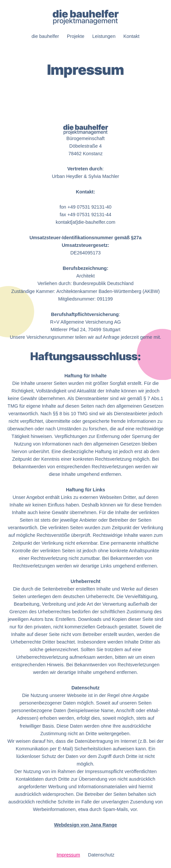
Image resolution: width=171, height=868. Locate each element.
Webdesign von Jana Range (85, 825)
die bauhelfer (45, 36)
